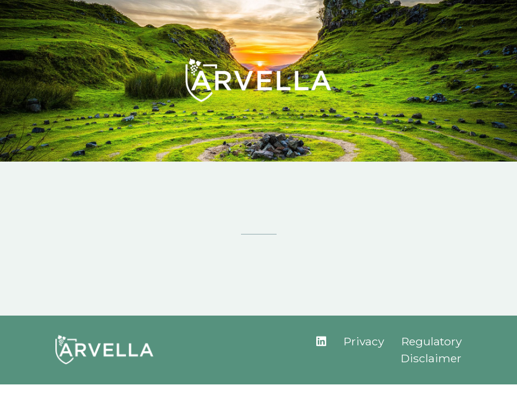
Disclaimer (431, 358)
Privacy (364, 341)
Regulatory (432, 341)
